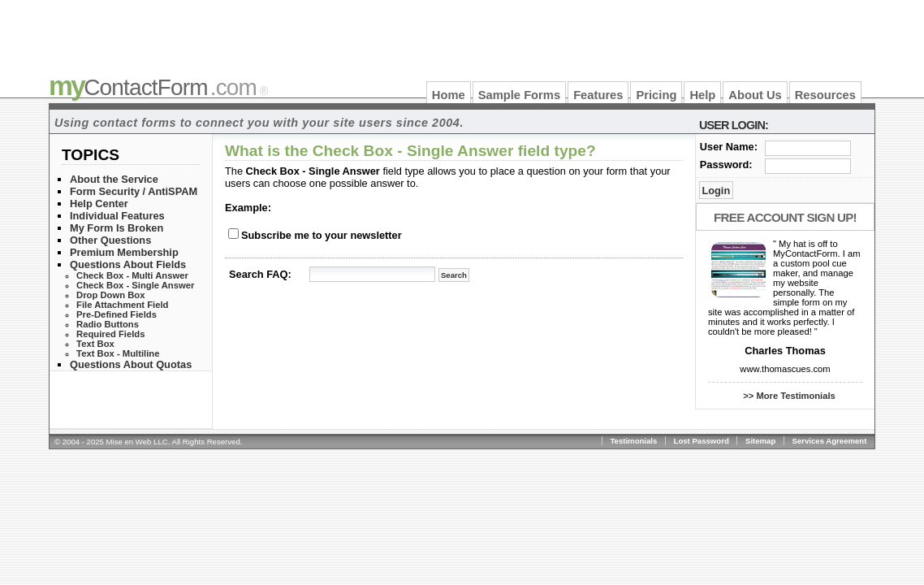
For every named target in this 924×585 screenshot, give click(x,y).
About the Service (114, 179)
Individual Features (117, 216)
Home (449, 95)
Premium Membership (124, 252)
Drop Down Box (110, 295)
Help (702, 95)
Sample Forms (519, 95)
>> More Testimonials (789, 396)
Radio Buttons (108, 324)
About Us (755, 95)
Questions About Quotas (131, 364)
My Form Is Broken (117, 228)
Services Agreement (830, 441)
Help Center (99, 204)
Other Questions (110, 240)
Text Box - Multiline (118, 353)
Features (598, 95)
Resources (825, 95)
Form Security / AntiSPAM (134, 191)
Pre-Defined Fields (117, 314)
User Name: (729, 147)
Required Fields (110, 334)
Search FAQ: (260, 274)
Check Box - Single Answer (135, 285)
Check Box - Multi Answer (132, 275)
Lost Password (702, 441)
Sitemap (760, 441)
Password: (726, 165)
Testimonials (633, 441)
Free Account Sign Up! (785, 217)
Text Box (95, 344)
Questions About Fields (128, 264)
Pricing (656, 95)
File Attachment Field (122, 305)
